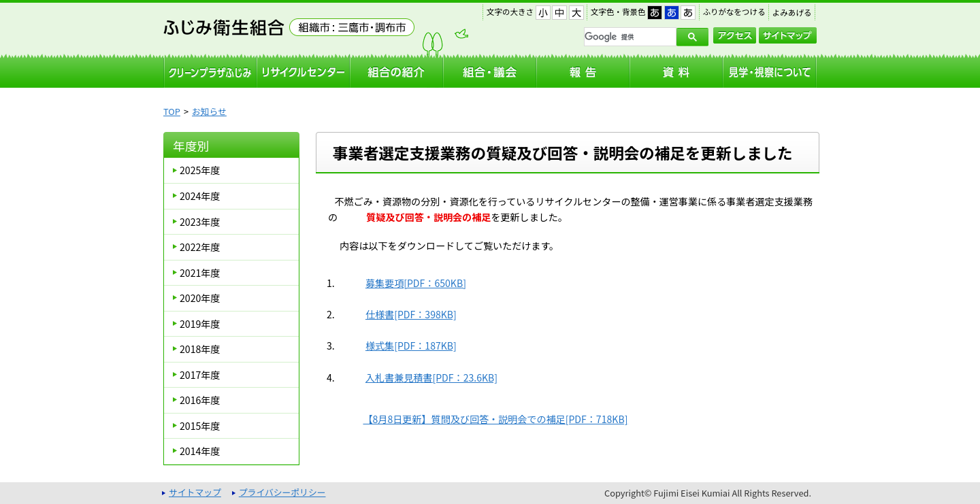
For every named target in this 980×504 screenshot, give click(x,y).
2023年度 (200, 222)
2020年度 (200, 298)
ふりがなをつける (734, 12)
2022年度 (200, 247)
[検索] (629, 37)
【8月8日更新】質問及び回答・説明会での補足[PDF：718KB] (495, 419)
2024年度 (200, 196)
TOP (172, 111)
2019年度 (200, 324)
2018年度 (200, 349)
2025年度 (200, 170)
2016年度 (200, 400)
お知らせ (209, 111)
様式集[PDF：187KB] (411, 346)
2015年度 (200, 426)
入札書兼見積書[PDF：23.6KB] (431, 377)
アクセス (735, 35)
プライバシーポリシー (282, 492)
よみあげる (792, 12)
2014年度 (200, 451)
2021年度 (200, 273)
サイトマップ (788, 35)
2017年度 (200, 375)
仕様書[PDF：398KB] (411, 314)
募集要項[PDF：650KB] (416, 283)
